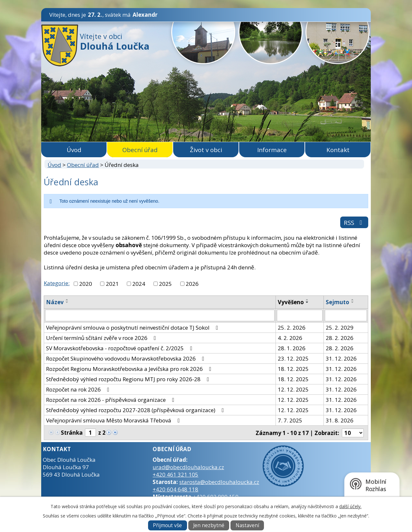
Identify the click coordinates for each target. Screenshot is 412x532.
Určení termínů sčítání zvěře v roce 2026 (102, 338)
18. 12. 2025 (293, 369)
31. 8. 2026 (340, 420)
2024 (139, 284)
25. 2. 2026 (292, 328)
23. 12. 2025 (293, 358)
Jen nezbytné (209, 525)
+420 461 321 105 (175, 474)
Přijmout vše (167, 525)
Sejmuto (337, 302)
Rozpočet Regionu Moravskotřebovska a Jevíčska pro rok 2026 (130, 369)
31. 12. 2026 (341, 358)
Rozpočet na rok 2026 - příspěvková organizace (111, 400)
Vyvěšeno (291, 302)
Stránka (72, 433)
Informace (272, 150)
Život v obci (206, 150)
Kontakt (338, 150)
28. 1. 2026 (292, 348)
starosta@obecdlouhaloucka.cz (219, 482)
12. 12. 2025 (293, 389)
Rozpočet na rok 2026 (79, 389)
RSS (354, 222)
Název (55, 302)
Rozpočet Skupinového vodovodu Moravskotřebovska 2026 (126, 358)
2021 (112, 284)
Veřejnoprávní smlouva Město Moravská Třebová (114, 420)
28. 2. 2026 (340, 338)
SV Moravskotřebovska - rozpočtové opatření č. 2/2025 (120, 348)
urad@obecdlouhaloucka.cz (188, 467)
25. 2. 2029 (340, 328)
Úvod (74, 150)
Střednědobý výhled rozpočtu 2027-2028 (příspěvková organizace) (136, 410)
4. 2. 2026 (290, 338)
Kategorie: (57, 283)
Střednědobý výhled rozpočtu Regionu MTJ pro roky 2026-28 (129, 379)
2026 (192, 284)
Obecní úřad (140, 150)
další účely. (350, 506)
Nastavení (247, 525)
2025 (165, 284)
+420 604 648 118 (175, 489)
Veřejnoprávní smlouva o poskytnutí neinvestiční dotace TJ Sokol (133, 328)
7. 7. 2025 (290, 420)
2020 (86, 284)
